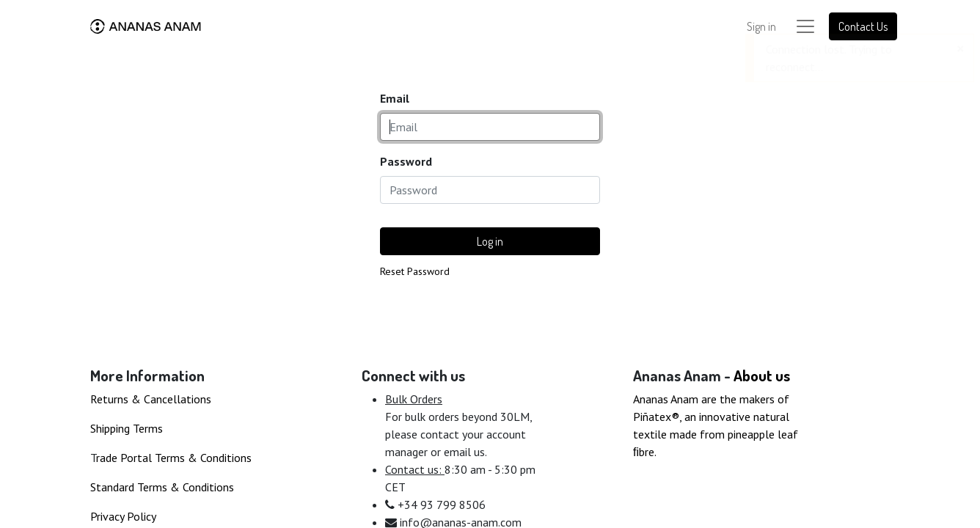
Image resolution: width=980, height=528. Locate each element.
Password (406, 161)
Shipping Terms (127, 428)
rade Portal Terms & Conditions (174, 458)
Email (395, 98)
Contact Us (863, 26)
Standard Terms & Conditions (162, 487)
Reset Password (415, 271)
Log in (490, 241)
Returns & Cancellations (151, 399)
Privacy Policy (123, 516)
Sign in (761, 26)
